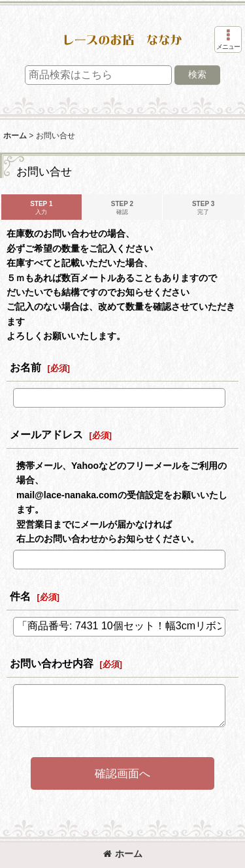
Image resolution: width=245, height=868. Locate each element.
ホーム (123, 854)
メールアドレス (46, 434)
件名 (20, 596)
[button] (228, 39)
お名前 (25, 367)
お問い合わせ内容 (52, 663)
